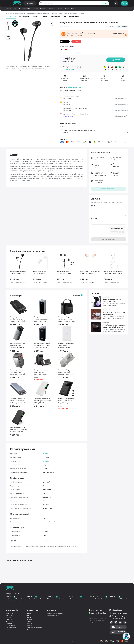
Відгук (93, 205)
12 (105, 69)
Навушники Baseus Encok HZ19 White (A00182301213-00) (113, 273)
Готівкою (103, 142)
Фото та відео (74, 17)
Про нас (35, 9)
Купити (117, 60)
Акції (15, 9)
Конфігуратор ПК (24, 9)
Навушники (31, 13)
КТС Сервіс (52, 610)
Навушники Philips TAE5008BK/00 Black (64, 273)
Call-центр (92, 616)
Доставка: (72, 87)
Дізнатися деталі (119, 33)
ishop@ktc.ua (117, 610)
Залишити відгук (109, 239)
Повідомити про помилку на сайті (118, 617)
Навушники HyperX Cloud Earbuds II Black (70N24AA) (19, 273)
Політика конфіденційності (34, 628)
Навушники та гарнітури (17, 13)
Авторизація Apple (53, 615)
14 (120, 69)
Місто (31, 3)
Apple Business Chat (99, 613)
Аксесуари (37, 17)
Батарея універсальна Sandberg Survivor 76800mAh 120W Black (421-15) (18, 319)
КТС (7, 13)
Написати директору (120, 613)
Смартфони (9, 613)
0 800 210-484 (97, 610)
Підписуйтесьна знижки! (121, 632)
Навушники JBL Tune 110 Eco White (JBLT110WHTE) (90, 273)
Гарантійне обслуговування (56, 613)
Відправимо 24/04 (122, 99)
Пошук (105, 3)
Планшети (9, 619)
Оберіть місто (12, 594)
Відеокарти (9, 624)
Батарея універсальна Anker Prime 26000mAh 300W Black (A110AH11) (42, 319)
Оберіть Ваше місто (75, 87)
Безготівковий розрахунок (120, 142)
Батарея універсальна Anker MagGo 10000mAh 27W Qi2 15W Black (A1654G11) (18, 430)
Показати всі (76, 295)
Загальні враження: (117, 229)
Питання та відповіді (59, 17)
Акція (76, 42)
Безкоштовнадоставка (84, 79)
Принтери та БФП (11, 628)
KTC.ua (17, 3)
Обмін (67, 9)
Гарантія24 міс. (123, 79)
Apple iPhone (10, 615)
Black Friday (30, 630)
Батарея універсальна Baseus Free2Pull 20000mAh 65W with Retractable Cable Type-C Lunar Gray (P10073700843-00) (67, 372)
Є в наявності (123, 27)
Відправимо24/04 (65, 79)
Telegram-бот (120, 627)
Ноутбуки (9, 617)
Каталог (8, 9)
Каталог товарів (12, 610)
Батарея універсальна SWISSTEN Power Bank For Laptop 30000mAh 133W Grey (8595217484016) (18, 401)
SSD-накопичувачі (11, 626)
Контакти (74, 9)
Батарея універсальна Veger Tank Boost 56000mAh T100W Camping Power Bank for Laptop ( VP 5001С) (42, 372)
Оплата (60, 9)
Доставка (52, 9)
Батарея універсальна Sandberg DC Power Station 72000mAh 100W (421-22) (67, 319)
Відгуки (46, 17)
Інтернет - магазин (33, 610)
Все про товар (11, 17)
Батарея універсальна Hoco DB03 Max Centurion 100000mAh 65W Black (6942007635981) (18, 372)
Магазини (43, 9)
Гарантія (29, 617)
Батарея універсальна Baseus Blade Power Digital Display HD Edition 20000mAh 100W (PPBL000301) (67, 401)
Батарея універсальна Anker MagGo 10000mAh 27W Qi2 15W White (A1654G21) (42, 401)
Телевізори (9, 621)
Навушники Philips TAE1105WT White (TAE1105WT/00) (40, 273)
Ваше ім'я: (94, 218)
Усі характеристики (109, 189)
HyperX (45, 454)
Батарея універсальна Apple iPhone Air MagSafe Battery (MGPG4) (66, 346)
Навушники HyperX (43, 13)
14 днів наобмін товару (104, 79)
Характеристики (24, 17)
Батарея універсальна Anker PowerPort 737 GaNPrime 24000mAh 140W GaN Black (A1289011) (18, 346)
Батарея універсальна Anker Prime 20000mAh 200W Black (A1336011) (42, 346)
